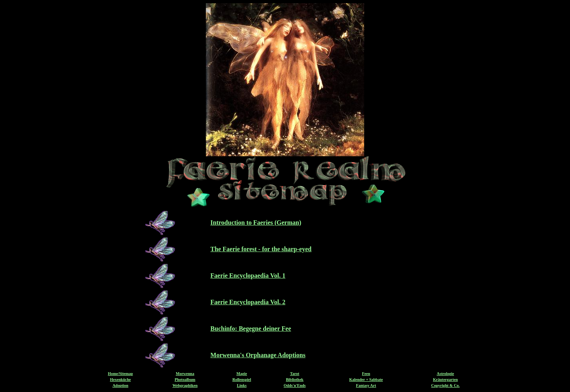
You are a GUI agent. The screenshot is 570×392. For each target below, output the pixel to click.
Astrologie (445, 374)
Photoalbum (185, 380)
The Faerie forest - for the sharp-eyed (261, 249)
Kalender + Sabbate (366, 380)
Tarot (295, 374)
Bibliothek (294, 380)
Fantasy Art (366, 385)
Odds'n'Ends (295, 385)
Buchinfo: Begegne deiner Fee (251, 329)
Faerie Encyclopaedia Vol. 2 (248, 302)
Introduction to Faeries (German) (256, 223)
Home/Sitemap (120, 374)
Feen (366, 374)
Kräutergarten (446, 380)
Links (241, 385)
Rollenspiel (242, 380)
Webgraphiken (185, 385)
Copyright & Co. (445, 385)
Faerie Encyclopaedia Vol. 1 (248, 276)
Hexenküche (121, 380)
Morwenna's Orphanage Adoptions (258, 355)
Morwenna (185, 374)
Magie (242, 374)
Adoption (120, 385)
